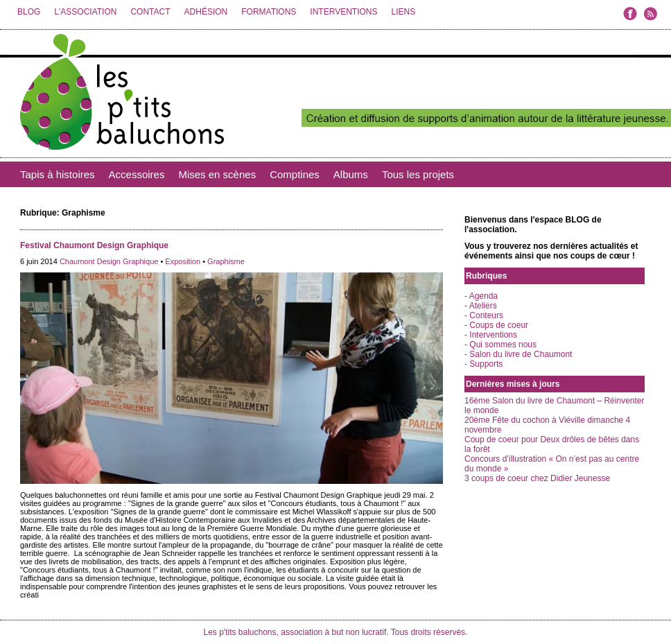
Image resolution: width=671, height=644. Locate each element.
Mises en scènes (217, 174)
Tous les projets (418, 174)
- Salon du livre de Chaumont (518, 354)
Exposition (183, 261)
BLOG (29, 12)
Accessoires (137, 174)
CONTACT (150, 12)
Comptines (295, 174)
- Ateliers (481, 306)
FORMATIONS (269, 12)
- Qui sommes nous (500, 345)
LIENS (403, 12)
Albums (351, 174)
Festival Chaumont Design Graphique (94, 245)
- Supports (483, 364)
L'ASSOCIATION (85, 12)
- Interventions (491, 335)
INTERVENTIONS (343, 12)
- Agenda (481, 296)
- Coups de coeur (496, 325)
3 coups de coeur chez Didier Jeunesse (537, 478)
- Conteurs (484, 315)
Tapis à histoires (58, 174)
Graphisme (226, 261)
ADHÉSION (206, 12)
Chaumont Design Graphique (109, 261)
